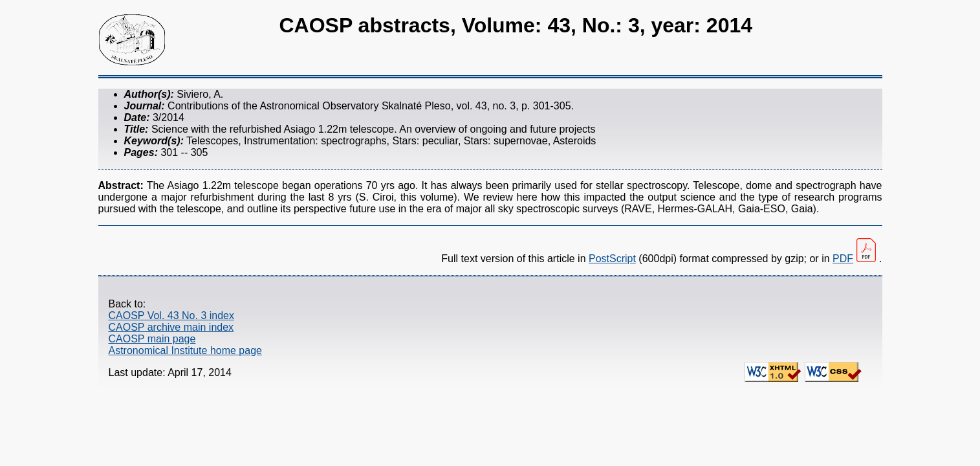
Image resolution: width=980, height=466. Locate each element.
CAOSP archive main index (171, 327)
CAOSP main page (152, 339)
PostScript (612, 259)
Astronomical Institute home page (185, 350)
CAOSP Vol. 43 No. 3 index (171, 316)
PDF (843, 259)
